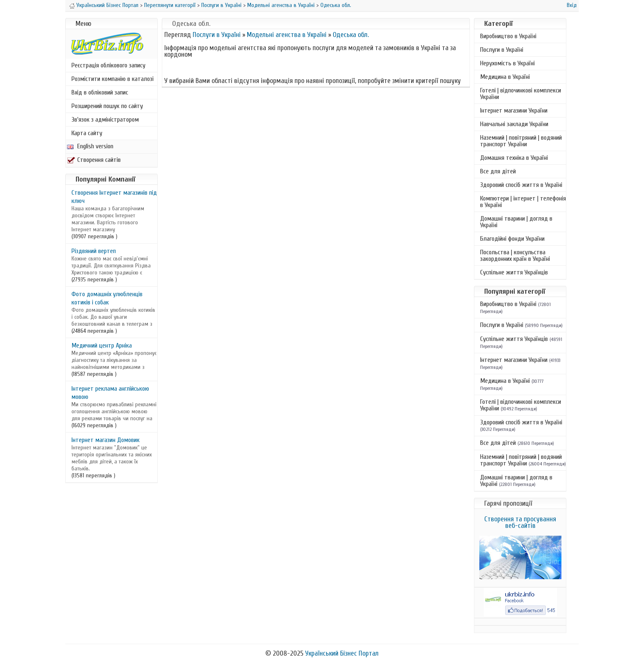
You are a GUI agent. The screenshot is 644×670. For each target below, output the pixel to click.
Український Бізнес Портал (107, 5)
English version (90, 146)
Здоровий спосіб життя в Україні (521, 185)
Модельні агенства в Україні (281, 5)
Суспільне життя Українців (514, 272)
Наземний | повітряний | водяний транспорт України (521, 141)
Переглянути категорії (170, 5)
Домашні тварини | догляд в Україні (516, 222)
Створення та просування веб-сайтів (520, 522)
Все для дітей (498, 171)
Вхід (572, 5)
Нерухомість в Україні (507, 63)
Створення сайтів (94, 160)
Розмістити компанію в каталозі (113, 79)
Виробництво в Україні (508, 36)
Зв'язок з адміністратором (105, 120)
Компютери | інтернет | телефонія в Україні (523, 202)
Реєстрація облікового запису (108, 65)
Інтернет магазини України (514, 111)
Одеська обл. (336, 5)
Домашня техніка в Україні (514, 158)
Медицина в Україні (505, 77)
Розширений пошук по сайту (107, 106)
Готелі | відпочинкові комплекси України (521, 94)
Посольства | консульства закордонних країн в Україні (515, 256)
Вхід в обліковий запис (100, 92)
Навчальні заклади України (514, 124)
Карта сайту (87, 133)
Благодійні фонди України (512, 239)
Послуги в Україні (221, 5)
